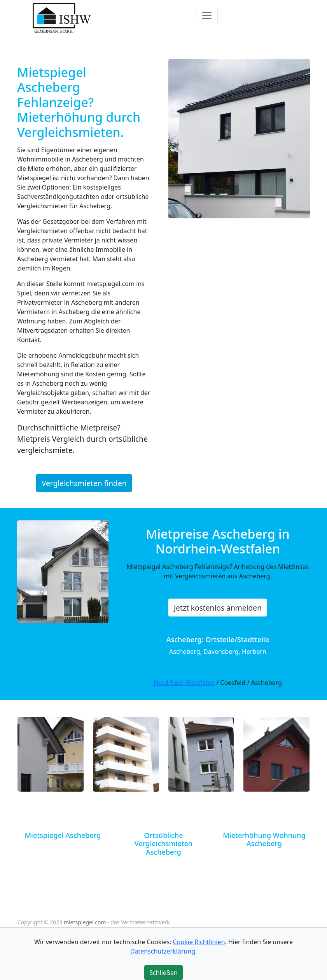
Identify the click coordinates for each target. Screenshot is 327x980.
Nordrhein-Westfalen (184, 683)
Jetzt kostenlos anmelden (218, 608)
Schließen (163, 973)
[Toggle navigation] (207, 16)
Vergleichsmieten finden (84, 483)
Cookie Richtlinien (199, 942)
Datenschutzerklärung (163, 951)
